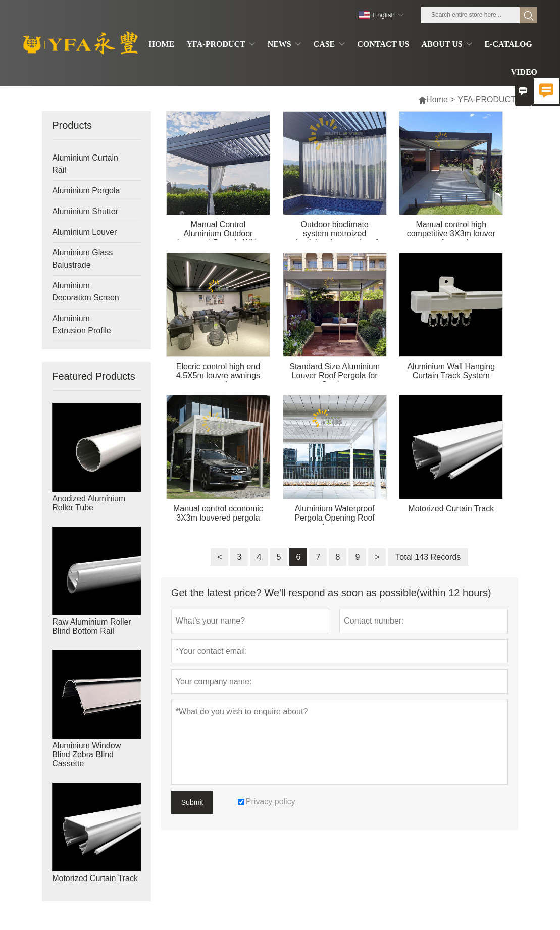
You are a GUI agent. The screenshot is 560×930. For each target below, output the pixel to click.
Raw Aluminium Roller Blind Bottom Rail (92, 626)
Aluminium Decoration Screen (86, 292)
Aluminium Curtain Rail (85, 164)
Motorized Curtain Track (95, 878)
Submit (192, 802)
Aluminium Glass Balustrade (82, 259)
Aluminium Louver (84, 232)
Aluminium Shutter (85, 211)
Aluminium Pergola (86, 191)
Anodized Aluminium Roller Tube (89, 503)
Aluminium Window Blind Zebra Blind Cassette (86, 755)
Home (437, 100)
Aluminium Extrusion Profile (82, 324)
